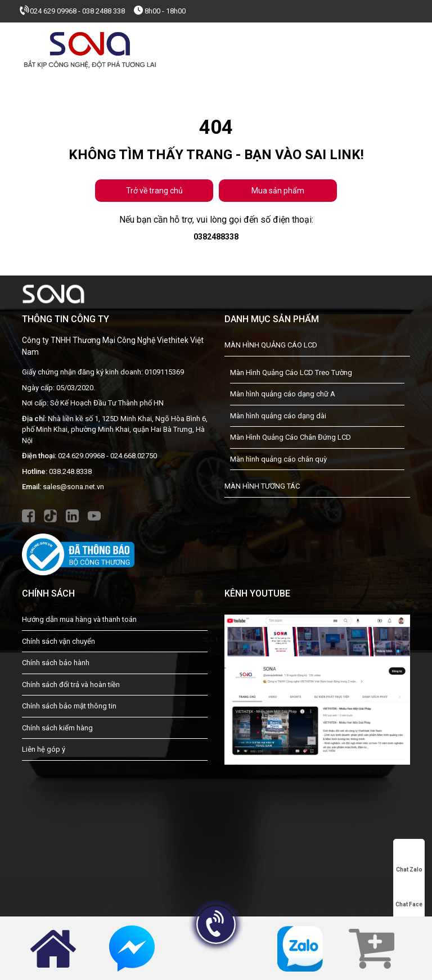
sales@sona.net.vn (73, 487)
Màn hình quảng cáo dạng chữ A (283, 394)
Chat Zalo (409, 860)
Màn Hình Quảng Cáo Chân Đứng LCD (291, 437)
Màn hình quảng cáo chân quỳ (278, 459)
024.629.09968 (81, 456)
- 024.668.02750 (132, 456)
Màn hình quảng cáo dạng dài (278, 416)
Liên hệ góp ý (44, 749)
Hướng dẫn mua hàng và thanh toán (79, 619)
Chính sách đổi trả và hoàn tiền (71, 685)
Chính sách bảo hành (56, 663)
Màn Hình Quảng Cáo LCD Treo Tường (291, 372)
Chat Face (409, 895)
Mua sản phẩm (278, 191)
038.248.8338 (70, 471)
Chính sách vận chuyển (58, 641)
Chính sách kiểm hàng (57, 728)
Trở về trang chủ (154, 191)
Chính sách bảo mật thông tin (69, 706)
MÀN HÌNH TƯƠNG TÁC (262, 486)
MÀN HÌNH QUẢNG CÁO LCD (271, 345)
